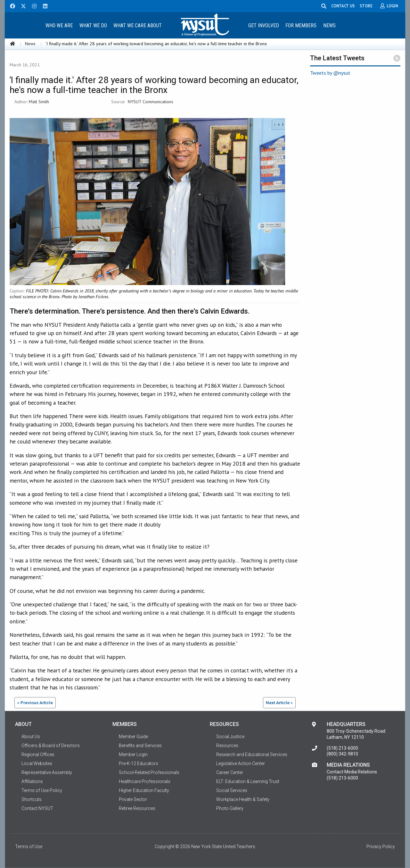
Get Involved (264, 25)
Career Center (230, 772)
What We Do (93, 25)
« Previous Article (35, 703)
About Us (31, 737)
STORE (369, 6)
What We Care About (138, 25)
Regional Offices (38, 754)
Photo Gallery (230, 808)
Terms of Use (29, 847)
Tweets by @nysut (330, 73)
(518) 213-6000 (342, 748)
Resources (227, 746)
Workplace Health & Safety (243, 799)
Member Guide (133, 737)
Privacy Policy (381, 847)
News (329, 25)
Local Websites (37, 763)
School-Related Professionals (149, 772)
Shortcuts (32, 799)
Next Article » (279, 703)
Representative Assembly (47, 772)
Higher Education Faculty (144, 790)
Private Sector (133, 799)
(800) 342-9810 (342, 754)
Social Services (232, 790)
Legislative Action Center (241, 763)
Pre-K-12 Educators (139, 763)
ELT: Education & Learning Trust (248, 781)
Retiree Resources (137, 808)
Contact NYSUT (37, 808)
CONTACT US (346, 6)
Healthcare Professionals (145, 781)
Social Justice (230, 737)
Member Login (133, 754)
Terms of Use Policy (42, 790)
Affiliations (32, 781)
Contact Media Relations (352, 772)
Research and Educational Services (252, 754)
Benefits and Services (140, 746)
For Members (301, 25)
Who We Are (59, 25)
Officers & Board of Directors (51, 746)
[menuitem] (59, 25)
